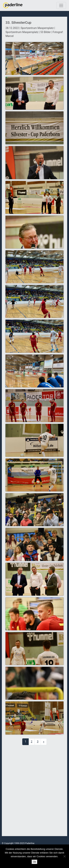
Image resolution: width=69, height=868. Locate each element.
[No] (64, 856)
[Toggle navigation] (61, 5)
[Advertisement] (34, 791)
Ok (34, 862)
